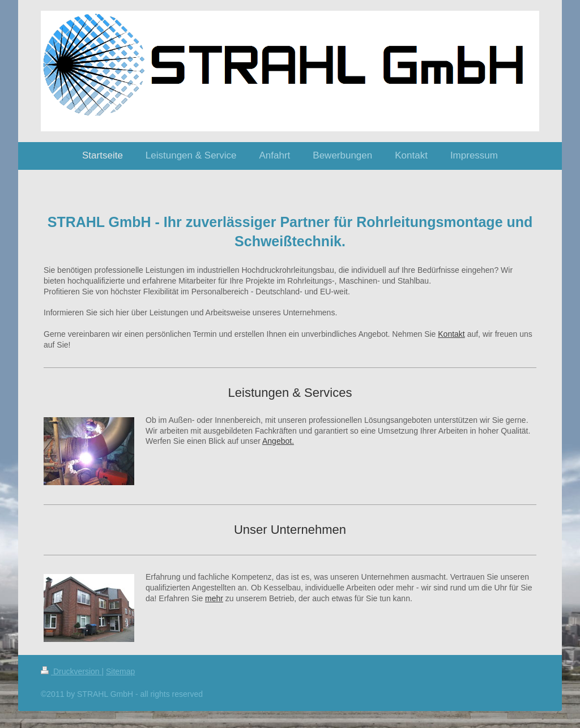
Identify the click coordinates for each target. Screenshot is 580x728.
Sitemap (120, 671)
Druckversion (71, 671)
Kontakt (451, 334)
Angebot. (278, 441)
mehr (214, 598)
